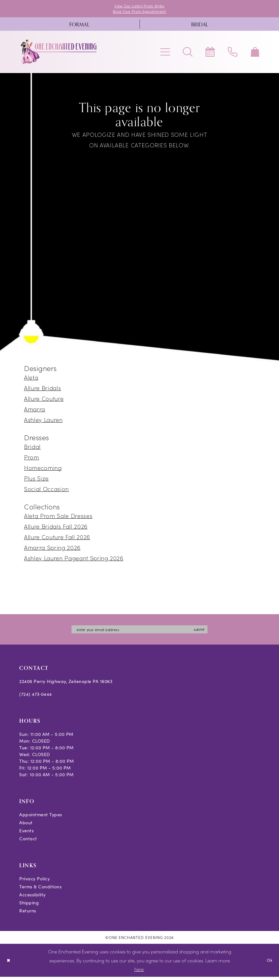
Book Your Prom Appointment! (140, 13)
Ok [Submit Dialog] (269, 963)
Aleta (31, 379)
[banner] (59, 54)
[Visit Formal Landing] (79, 26)
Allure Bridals (42, 390)
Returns (28, 914)
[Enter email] (139, 632)
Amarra (35, 411)
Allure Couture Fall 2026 (57, 539)
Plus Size (36, 480)
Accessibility (33, 898)
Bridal (32, 448)
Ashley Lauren (43, 421)
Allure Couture (44, 400)
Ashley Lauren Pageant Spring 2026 (74, 560)
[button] (165, 54)
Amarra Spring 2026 (52, 549)
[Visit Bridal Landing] (200, 26)
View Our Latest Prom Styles (139, 6)
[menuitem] (79, 26)
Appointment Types (41, 818)
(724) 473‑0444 (36, 698)
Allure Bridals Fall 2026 (56, 528)
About (26, 826)
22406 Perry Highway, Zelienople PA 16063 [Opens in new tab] (66, 685)
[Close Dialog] (9, 964)
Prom (32, 459)
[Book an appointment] (210, 54)
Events (26, 834)
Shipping (29, 906)
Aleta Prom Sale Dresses (58, 518)
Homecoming (43, 469)
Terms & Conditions (40, 890)
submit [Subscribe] (210, 632)
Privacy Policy (34, 882)
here (139, 972)
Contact (28, 842)
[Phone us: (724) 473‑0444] (232, 54)
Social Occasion (46, 491)
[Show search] (188, 54)
